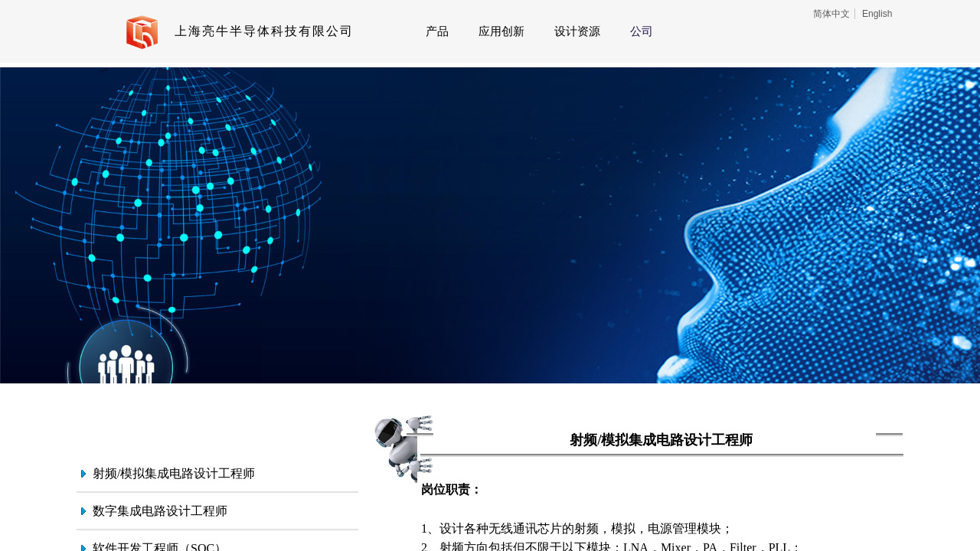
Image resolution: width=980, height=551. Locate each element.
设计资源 (577, 31)
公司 (642, 31)
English (877, 14)
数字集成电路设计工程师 (160, 511)
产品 (437, 31)
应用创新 (501, 31)
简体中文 (831, 14)
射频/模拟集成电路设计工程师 (174, 473)
